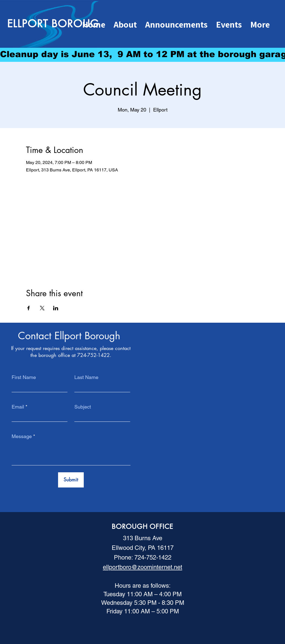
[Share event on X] (42, 308)
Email (18, 407)
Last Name (86, 377)
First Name (24, 377)
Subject (83, 407)
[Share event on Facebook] (29, 308)
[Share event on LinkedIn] (56, 308)
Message (22, 436)
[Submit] (71, 480)
